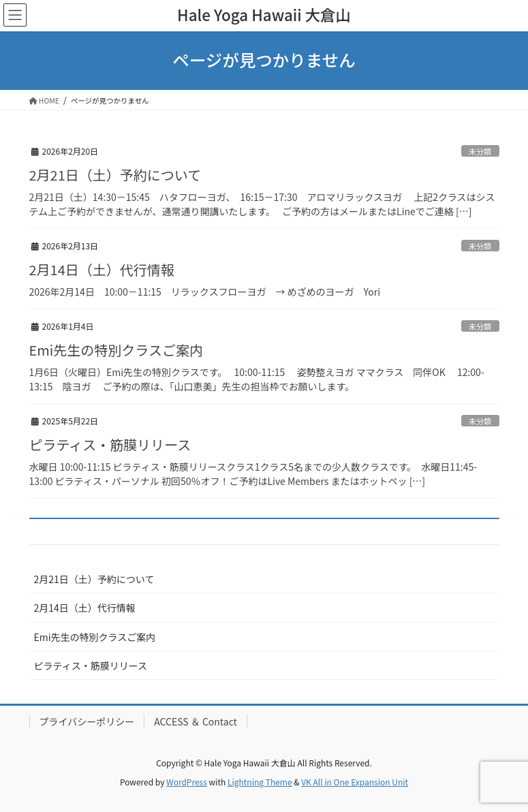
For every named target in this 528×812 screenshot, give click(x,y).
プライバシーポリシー (87, 721)
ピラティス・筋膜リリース (110, 444)
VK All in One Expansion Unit (355, 782)
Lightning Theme (260, 782)
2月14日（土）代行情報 (102, 269)
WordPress (187, 782)
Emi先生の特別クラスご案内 (116, 350)
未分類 (480, 151)
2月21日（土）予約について (115, 175)
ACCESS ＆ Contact (196, 721)
